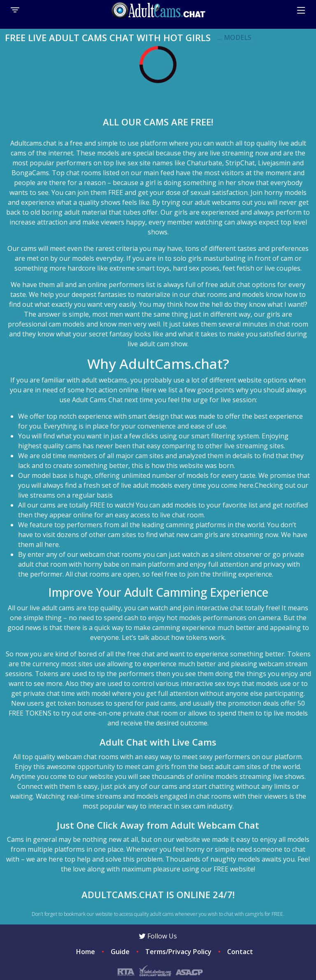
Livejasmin (274, 163)
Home (86, 952)
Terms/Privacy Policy (178, 952)
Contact (240, 952)
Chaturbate (204, 163)
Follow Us (158, 936)
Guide (120, 952)
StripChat (240, 163)
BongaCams (30, 173)
